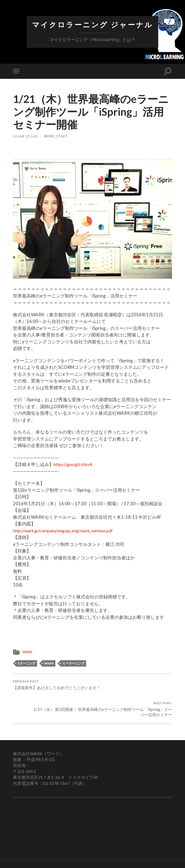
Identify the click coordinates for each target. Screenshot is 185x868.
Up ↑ (128, 857)
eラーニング (27, 663)
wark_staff (57, 136)
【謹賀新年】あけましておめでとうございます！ (52, 689)
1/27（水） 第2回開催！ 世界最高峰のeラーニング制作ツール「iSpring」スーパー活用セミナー (133, 691)
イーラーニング (73, 663)
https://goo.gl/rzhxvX (75, 464)
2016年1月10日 (26, 136)
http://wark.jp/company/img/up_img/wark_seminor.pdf (67, 531)
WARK (28, 652)
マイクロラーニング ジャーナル (92, 25)
